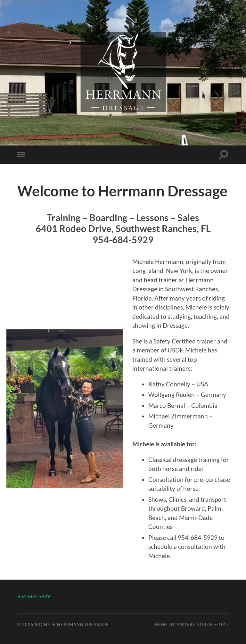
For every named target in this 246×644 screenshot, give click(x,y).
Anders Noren (195, 624)
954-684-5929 (34, 596)
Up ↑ (224, 624)
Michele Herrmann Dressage (72, 624)
